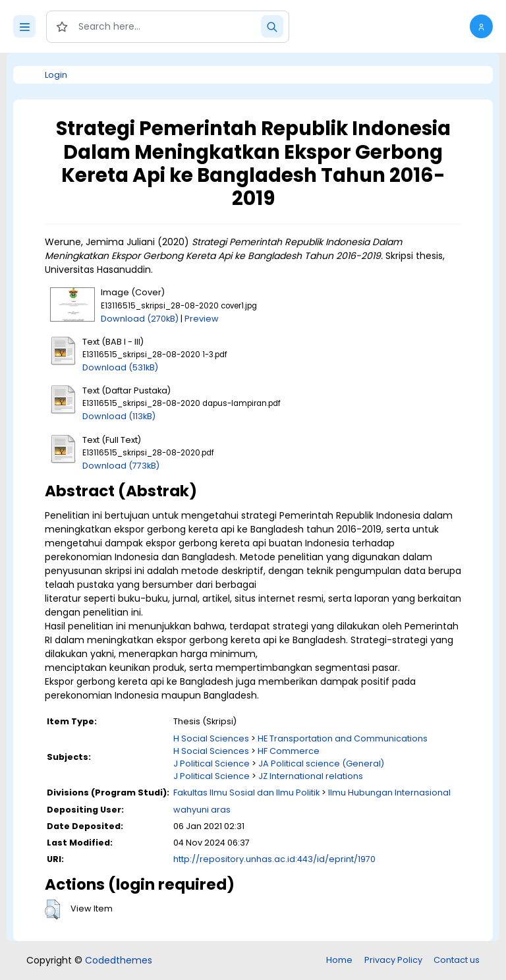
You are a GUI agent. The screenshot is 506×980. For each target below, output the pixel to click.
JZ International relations (311, 776)
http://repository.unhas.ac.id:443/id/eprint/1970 (274, 859)
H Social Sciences (211, 738)
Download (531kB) (120, 367)
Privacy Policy (393, 960)
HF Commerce (289, 751)
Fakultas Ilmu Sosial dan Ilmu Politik (246, 793)
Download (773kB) (121, 466)
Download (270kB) (140, 319)
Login (56, 75)
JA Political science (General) (321, 764)
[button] (481, 26)
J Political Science (211, 764)
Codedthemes (119, 960)
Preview (202, 319)
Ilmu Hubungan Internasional (389, 793)
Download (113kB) (119, 416)
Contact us (457, 960)
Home (339, 960)
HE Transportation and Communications (343, 738)
